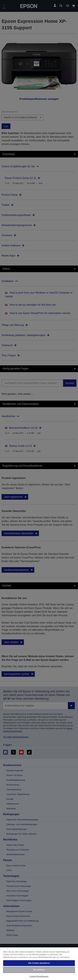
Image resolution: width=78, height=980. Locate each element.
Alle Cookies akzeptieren (39, 963)
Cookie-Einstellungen (39, 976)
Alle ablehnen (39, 970)
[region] (39, 964)
